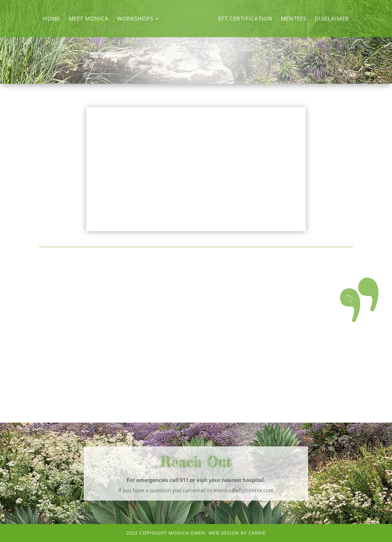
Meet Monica (89, 19)
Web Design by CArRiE (237, 533)
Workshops (135, 19)
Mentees (294, 19)
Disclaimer (332, 19)
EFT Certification (245, 19)
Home (52, 19)
